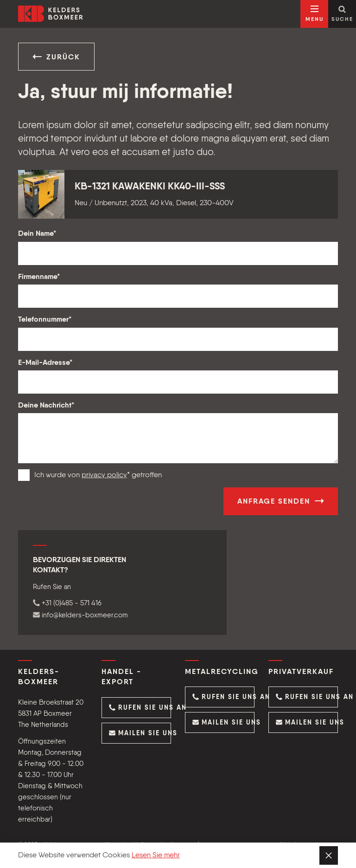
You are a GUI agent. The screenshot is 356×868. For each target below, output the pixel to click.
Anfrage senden (281, 501)
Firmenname (39, 277)
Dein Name (37, 234)
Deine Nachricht (46, 406)
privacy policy (104, 475)
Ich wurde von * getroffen (98, 475)
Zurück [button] (56, 57)
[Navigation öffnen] (314, 14)
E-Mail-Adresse (45, 363)
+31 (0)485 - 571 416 (67, 603)
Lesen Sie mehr (156, 855)
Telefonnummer (45, 320)
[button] (136, 708)
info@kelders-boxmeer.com (80, 615)
